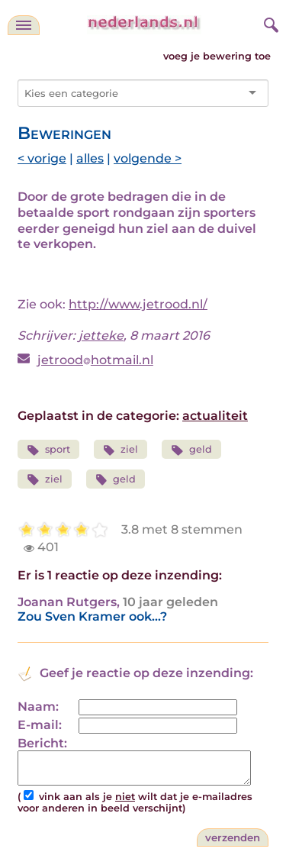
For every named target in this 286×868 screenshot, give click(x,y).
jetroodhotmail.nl (95, 360)
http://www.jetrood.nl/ (138, 304)
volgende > (148, 158)
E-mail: (40, 725)
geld (191, 450)
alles (90, 158)
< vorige (42, 158)
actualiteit (215, 416)
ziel (121, 450)
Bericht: (42, 743)
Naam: (38, 707)
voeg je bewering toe (217, 56)
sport (48, 450)
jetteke (101, 336)
